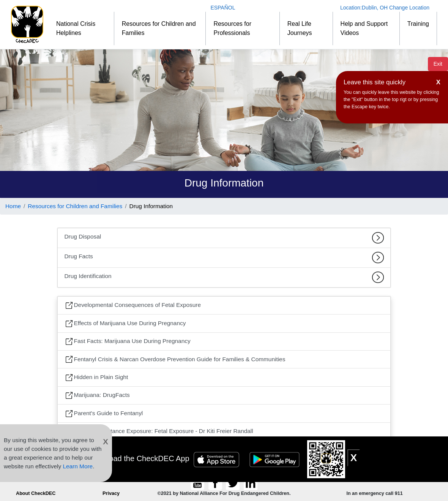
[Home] (27, 24)
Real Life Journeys (300, 28)
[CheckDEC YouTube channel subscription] (198, 483)
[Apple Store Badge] (218, 458)
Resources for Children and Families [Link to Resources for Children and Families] (75, 206)
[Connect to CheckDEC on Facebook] (216, 483)
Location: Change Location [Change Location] (385, 8)
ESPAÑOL (223, 8)
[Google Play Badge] (276, 458)
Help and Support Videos (364, 28)
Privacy (111, 493)
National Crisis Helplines (76, 28)
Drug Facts (224, 258)
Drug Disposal (224, 238)
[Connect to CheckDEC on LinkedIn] (250, 483)
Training (418, 24)
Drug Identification (224, 277)
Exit (438, 64)
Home (13, 206)
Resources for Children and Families (159, 28)
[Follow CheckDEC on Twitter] (234, 483)
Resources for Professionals (232, 28)
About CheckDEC (36, 493)
